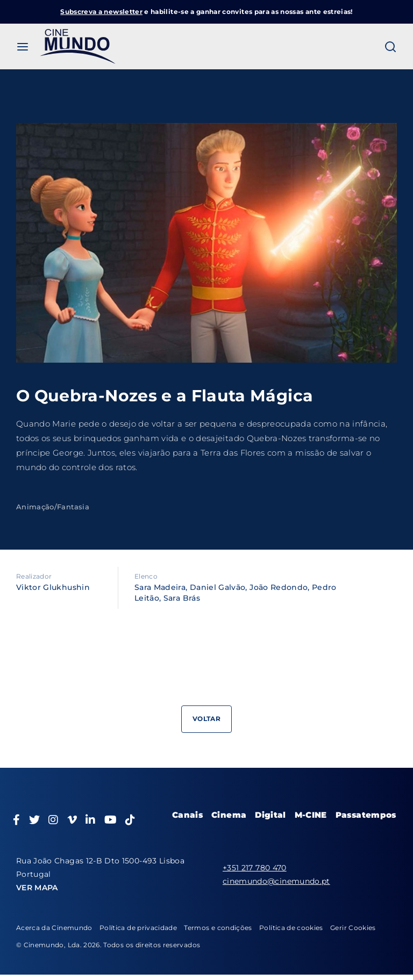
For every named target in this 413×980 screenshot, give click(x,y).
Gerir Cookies (353, 928)
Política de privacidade (138, 928)
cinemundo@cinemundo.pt (276, 881)
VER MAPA (37, 888)
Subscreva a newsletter (101, 12)
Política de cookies (291, 928)
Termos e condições (218, 928)
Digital (270, 815)
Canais (187, 815)
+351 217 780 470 (255, 868)
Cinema (229, 815)
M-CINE (311, 815)
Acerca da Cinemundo (54, 928)
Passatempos (366, 815)
